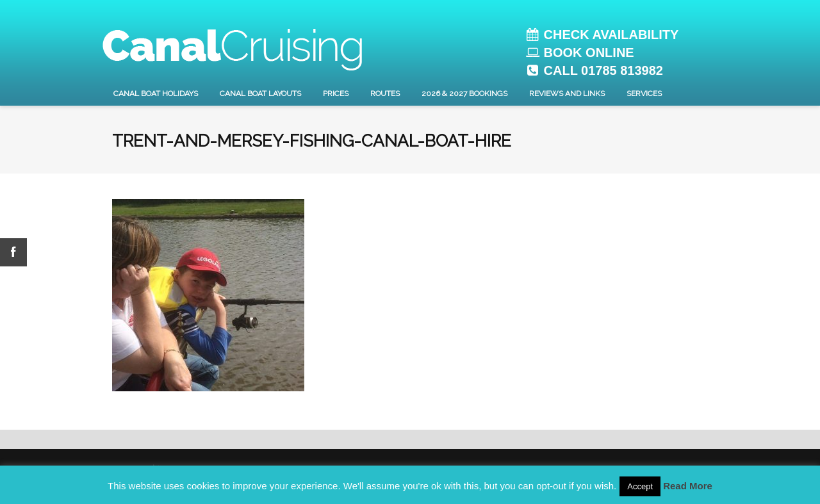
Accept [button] (640, 486)
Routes (385, 93)
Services (644, 93)
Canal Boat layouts (260, 93)
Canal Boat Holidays (156, 93)
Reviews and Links (567, 93)
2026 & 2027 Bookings (464, 93)
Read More (688, 486)
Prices (336, 93)
